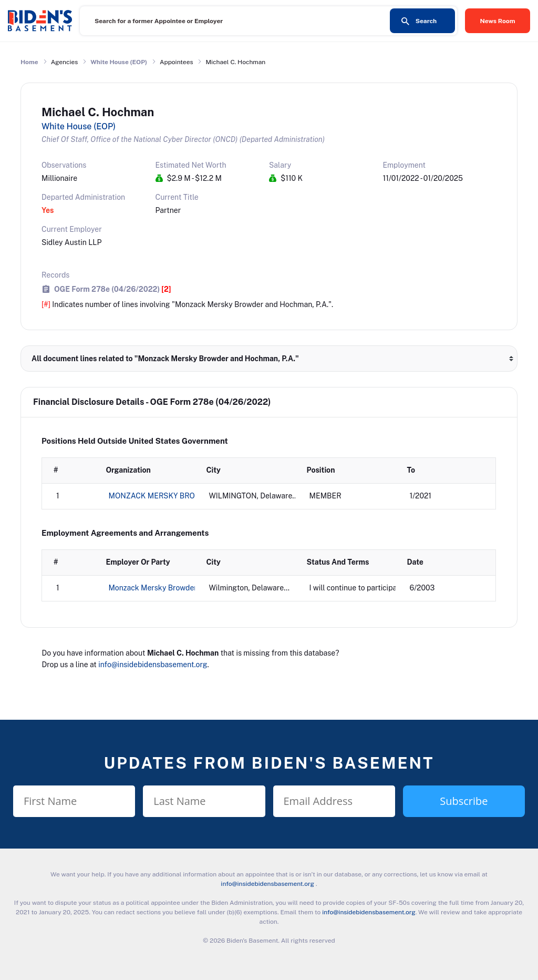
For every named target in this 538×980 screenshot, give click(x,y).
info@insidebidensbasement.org (153, 665)
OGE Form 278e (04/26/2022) (113, 289)
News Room (498, 21)
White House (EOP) (119, 62)
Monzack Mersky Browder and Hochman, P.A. (185, 588)
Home (29, 62)
